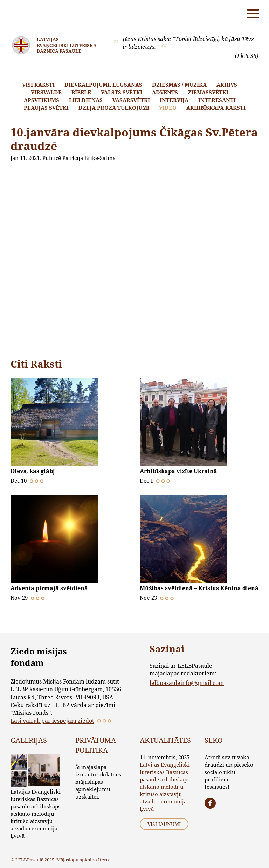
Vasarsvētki (131, 100)
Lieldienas (86, 100)
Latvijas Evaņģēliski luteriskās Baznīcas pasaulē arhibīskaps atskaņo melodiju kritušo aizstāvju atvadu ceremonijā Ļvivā (36, 814)
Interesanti (217, 100)
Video (168, 108)
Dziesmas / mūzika (179, 85)
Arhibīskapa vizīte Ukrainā (178, 471)
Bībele (81, 92)
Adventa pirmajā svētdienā (49, 588)
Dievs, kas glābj (33, 471)
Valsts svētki (122, 92)
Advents (165, 92)
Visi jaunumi (164, 824)
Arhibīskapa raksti (216, 108)
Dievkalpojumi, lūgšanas (103, 85)
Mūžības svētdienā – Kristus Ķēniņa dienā (199, 588)
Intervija (174, 100)
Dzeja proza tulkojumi (114, 108)
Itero (104, 860)
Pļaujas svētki (46, 108)
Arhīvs (227, 85)
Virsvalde (46, 92)
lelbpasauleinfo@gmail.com (187, 683)
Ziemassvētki (208, 92)
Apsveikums (42, 100)
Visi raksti (38, 85)
